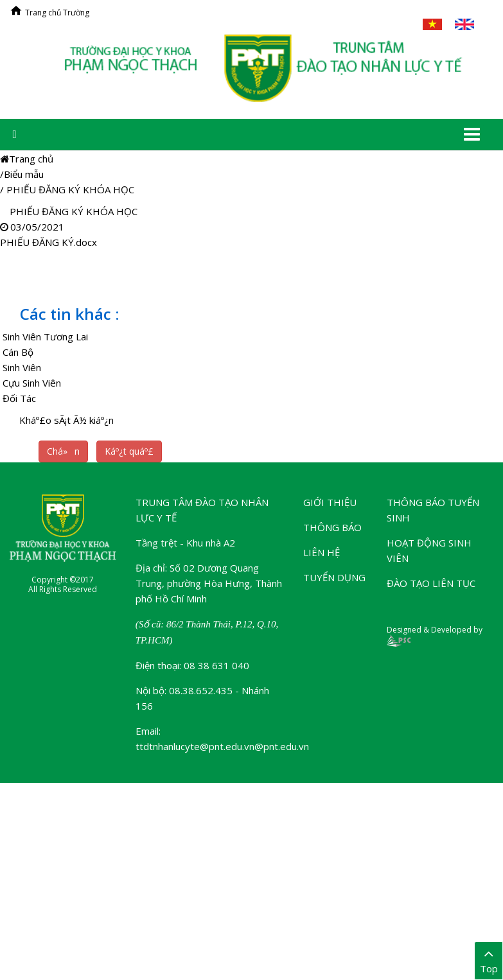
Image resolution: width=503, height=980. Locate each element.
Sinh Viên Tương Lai (45, 337)
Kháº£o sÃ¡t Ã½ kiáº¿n (66, 420)
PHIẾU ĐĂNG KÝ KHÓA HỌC (70, 189)
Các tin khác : (69, 314)
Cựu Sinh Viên (32, 383)
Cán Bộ (18, 352)
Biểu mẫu (24, 174)
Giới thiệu (330, 502)
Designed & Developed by (435, 635)
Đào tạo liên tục (431, 583)
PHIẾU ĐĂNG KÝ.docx (49, 242)
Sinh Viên (22, 367)
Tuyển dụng (334, 577)
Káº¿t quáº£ (129, 451)
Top (489, 960)
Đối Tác (19, 398)
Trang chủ (27, 159)
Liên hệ (322, 552)
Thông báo (332, 527)
